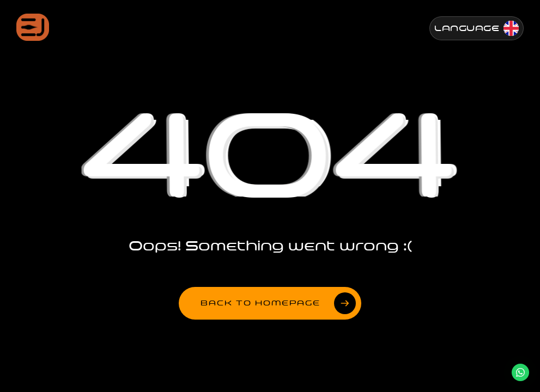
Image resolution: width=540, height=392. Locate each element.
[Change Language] (477, 28)
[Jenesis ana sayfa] (33, 27)
